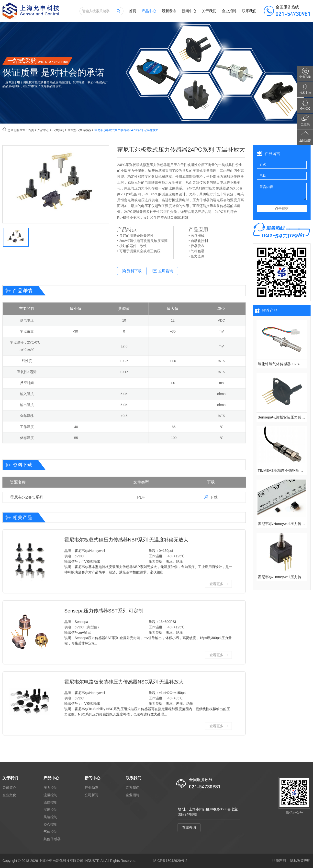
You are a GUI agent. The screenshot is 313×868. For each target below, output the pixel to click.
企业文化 (9, 795)
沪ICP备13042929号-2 (170, 861)
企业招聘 (229, 11)
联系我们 (249, 11)
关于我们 (209, 11)
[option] (56, 184)
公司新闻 (91, 795)
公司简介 (9, 788)
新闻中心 (189, 11)
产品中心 (149, 11)
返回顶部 (305, 140)
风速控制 (50, 817)
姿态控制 (50, 824)
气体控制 (50, 832)
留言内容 (282, 192)
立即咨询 (166, 271)
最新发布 (169, 11)
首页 (133, 11)
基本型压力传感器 (79, 130)
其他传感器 (52, 839)
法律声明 (279, 861)
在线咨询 (189, 827)
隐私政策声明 (300, 861)
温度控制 (50, 802)
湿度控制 (50, 810)
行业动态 (91, 788)
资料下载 (134, 271)
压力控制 (58, 130)
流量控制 (50, 795)
